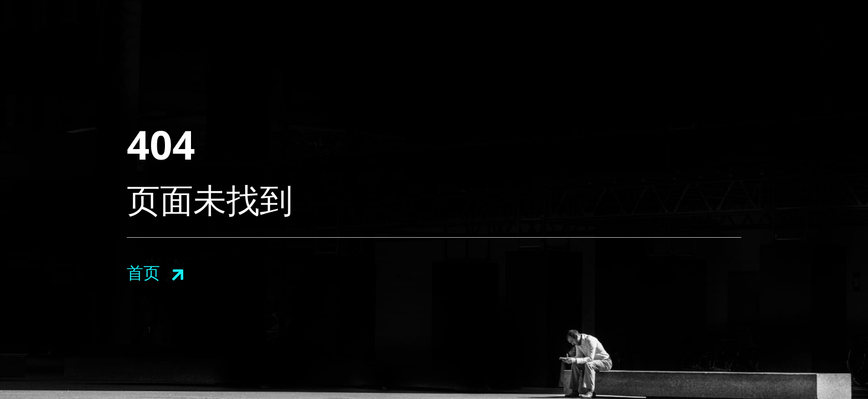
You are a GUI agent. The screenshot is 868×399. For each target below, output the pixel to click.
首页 (143, 272)
